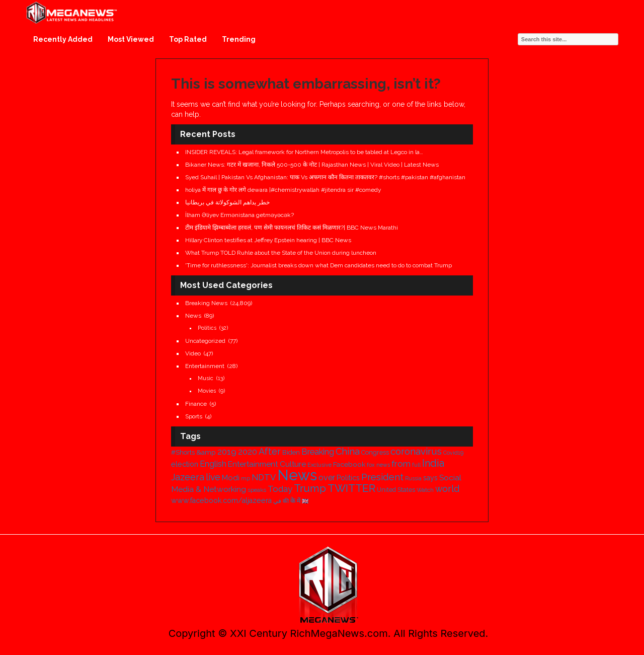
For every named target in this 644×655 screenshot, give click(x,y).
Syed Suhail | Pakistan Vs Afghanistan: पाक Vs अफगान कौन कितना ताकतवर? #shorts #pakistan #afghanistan (325, 177)
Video (193, 353)
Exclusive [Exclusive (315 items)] (319, 465)
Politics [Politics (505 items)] (348, 478)
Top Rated (188, 39)
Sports (194, 416)
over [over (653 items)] (327, 478)
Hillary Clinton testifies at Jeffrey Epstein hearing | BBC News (268, 240)
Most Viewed (131, 39)
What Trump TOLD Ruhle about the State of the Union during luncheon (281, 253)
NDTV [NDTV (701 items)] (264, 477)
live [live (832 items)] (213, 477)
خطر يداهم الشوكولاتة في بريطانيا (227, 202)
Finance (196, 404)
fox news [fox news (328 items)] (378, 465)
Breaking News (206, 303)
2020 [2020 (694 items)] (248, 452)
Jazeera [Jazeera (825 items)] (188, 477)
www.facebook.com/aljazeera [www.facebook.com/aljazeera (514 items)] (221, 500)
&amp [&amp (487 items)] (206, 452)
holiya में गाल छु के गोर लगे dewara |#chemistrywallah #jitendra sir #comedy (283, 190)
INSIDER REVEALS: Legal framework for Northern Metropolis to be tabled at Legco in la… (304, 152)
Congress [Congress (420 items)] (375, 452)
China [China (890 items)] (348, 451)
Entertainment (205, 366)
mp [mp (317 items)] (246, 478)
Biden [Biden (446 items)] (291, 452)
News (193, 316)
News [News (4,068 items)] (297, 475)
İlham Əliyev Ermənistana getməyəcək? (239, 215)
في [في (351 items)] (277, 501)
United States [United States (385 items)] (396, 490)
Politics (207, 328)
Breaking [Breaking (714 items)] (318, 452)
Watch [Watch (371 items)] (425, 490)
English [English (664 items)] (213, 464)
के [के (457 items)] (293, 500)
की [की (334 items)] (286, 501)
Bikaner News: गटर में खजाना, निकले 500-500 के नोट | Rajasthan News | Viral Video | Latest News (312, 165)
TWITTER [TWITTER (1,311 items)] (351, 488)
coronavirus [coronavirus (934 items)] (416, 451)
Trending (239, 39)
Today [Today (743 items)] (280, 489)
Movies (207, 391)
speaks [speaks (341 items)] (257, 490)
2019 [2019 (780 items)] (227, 452)
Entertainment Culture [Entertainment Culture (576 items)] (267, 464)
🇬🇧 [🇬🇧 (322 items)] (305, 501)
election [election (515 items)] (185, 464)
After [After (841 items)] (270, 451)
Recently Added (63, 39)
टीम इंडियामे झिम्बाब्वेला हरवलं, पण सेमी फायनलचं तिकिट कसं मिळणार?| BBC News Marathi (292, 228)
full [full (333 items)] (416, 465)
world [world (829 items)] (447, 489)
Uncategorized (205, 341)
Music (206, 378)
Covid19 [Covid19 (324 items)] (453, 453)
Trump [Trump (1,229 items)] (310, 488)
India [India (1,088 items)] (433, 463)
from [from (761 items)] (401, 464)
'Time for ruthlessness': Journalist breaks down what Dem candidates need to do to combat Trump (318, 265)
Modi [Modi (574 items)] (231, 478)
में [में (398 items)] (299, 501)
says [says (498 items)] (430, 478)
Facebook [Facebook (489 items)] (349, 464)
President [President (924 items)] (382, 477)
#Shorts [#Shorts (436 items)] (183, 452)
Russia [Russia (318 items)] (413, 478)
